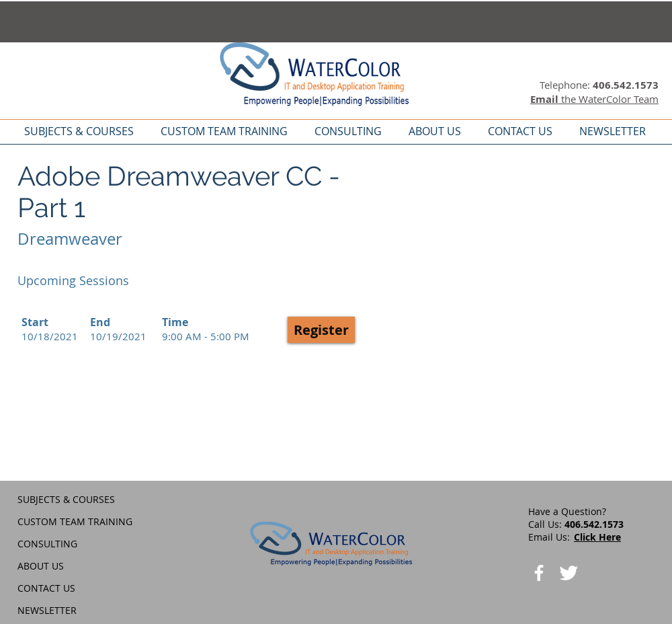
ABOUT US (41, 566)
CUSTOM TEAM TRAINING (75, 521)
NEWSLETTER (47, 610)
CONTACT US (46, 588)
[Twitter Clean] (569, 573)
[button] (321, 330)
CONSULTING (47, 544)
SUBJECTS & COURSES (66, 499)
